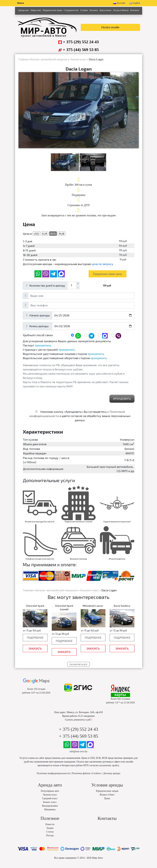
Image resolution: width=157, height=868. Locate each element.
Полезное (94, 10)
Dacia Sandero (122, 610)
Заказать (35, 652)
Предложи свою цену (108, 278)
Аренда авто (23, 10)
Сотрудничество (71, 10)
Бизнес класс (50, 806)
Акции (50, 832)
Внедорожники (50, 810)
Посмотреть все (79, 668)
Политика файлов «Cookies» (87, 777)
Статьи (50, 836)
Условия (84, 10)
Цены (107, 802)
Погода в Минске (121, 10)
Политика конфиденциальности (53, 777)
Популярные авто (50, 795)
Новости (50, 828)
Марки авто (36, 10)
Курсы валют (105, 10)
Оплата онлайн (110, 27)
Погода (50, 840)
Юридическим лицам (53, 10)
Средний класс (50, 802)
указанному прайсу (109, 769)
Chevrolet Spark (35, 610)
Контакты (135, 10)
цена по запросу (102, 268)
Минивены (50, 814)
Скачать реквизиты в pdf (78, 724)
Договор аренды (112, 777)
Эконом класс (50, 799)
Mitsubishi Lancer (93, 610)
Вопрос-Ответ (107, 799)
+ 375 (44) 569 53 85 (81, 50)
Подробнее (35, 642)
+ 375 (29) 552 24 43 (81, 42)
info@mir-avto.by (78, 756)
